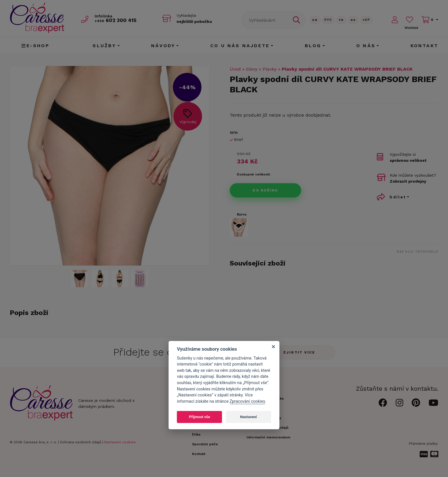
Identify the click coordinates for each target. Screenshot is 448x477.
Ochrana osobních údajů (81, 442)
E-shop (35, 46)
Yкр (367, 20)
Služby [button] (104, 46)
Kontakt (424, 46)
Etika (196, 434)
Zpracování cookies (247, 401)
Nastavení (248, 417)
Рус (328, 20)
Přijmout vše (199, 417)
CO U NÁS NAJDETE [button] (240, 46)
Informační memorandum (268, 437)
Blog (313, 46)
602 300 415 (116, 20)
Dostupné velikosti (253, 174)
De (353, 20)
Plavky (270, 69)
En (315, 20)
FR (341, 20)
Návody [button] (163, 46)
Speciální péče (205, 444)
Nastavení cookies (120, 442)
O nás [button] (366, 46)
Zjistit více (299, 352)
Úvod (235, 69)
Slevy (252, 69)
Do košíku (265, 190)
